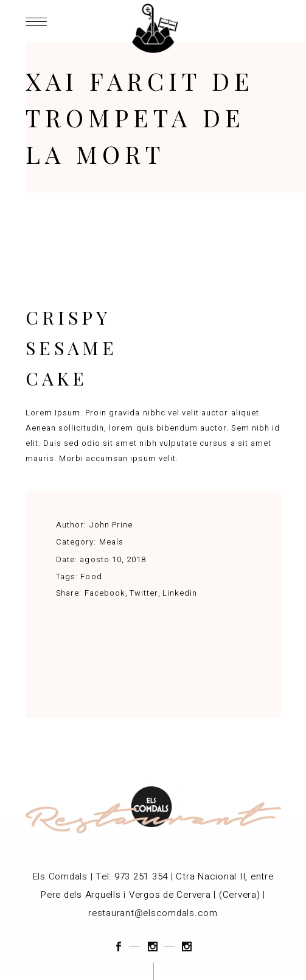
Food (91, 576)
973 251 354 (141, 876)
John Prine (111, 525)
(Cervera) (240, 895)
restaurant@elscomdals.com (153, 913)
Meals (111, 542)
